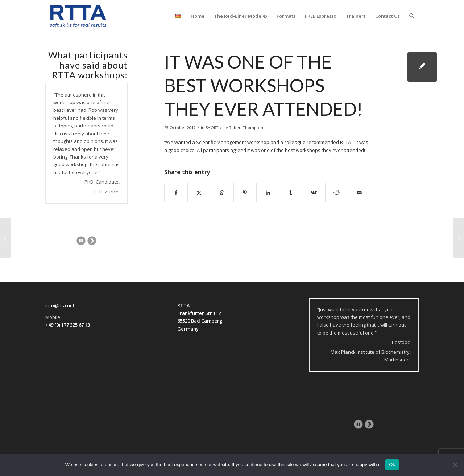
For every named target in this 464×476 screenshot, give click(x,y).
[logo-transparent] (78, 16)
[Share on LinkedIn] (268, 193)
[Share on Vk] (314, 193)
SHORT (212, 128)
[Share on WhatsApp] (222, 193)
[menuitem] (178, 16)
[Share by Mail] (360, 193)
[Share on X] (199, 193)
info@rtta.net (60, 305)
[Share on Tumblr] (291, 193)
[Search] (412, 16)
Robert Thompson (246, 128)
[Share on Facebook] (176, 193)
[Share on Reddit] (337, 193)
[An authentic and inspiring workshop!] (6, 238)
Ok (392, 465)
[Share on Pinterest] (245, 193)
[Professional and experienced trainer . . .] (458, 238)
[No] (455, 465)
